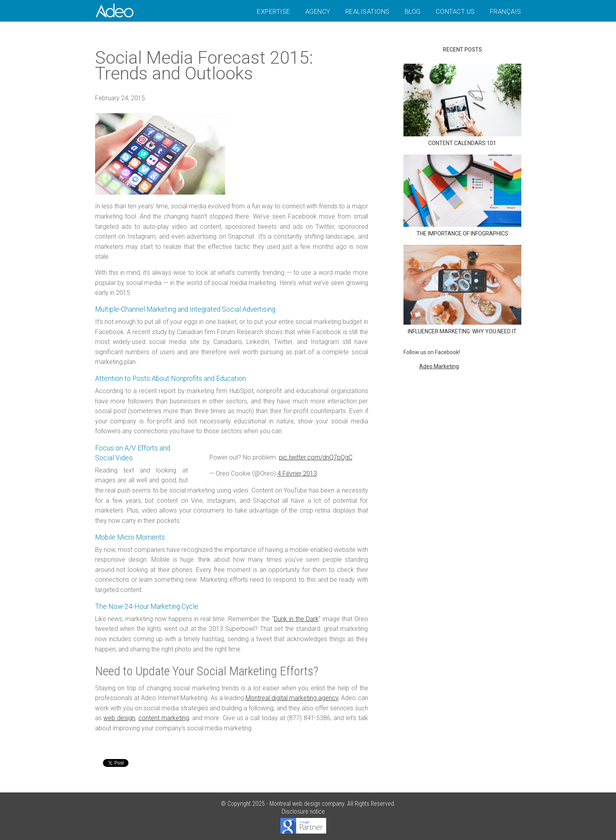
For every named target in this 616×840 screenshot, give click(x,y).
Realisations (368, 12)
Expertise (274, 12)
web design (119, 718)
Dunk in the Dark (296, 619)
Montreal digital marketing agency (292, 698)
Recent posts (462, 50)
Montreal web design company (307, 804)
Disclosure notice (303, 812)
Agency (318, 12)
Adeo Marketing (439, 366)
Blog (413, 12)
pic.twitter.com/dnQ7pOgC (316, 457)
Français (506, 12)
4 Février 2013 (297, 473)
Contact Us (455, 12)
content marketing (164, 718)
